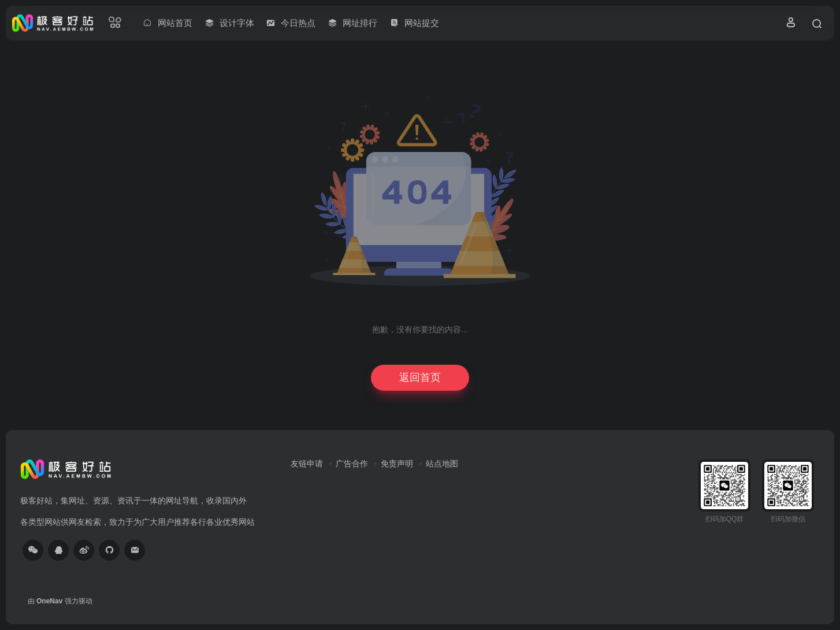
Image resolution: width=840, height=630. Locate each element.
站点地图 (442, 464)
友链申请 (307, 464)
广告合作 (352, 464)
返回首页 (420, 377)
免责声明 (397, 464)
